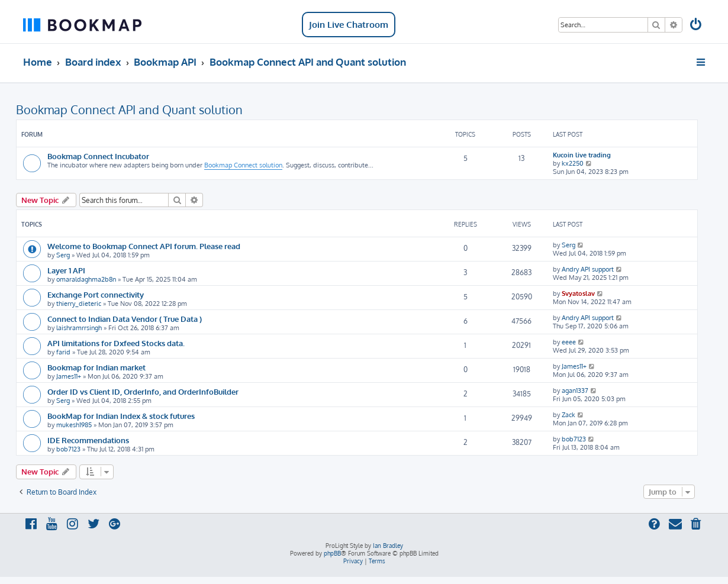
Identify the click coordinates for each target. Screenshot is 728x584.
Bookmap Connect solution (243, 165)
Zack (568, 415)
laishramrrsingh (79, 328)
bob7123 (68, 449)
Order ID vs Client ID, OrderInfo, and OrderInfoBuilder (143, 391)
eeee (569, 342)
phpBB (332, 553)
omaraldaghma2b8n (86, 279)
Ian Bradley (388, 546)
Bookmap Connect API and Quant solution (129, 109)
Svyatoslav (578, 293)
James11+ (69, 376)
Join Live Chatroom (349, 25)
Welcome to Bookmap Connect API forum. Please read (144, 246)
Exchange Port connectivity (96, 294)
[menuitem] (697, 26)
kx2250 (573, 163)
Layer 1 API (66, 270)
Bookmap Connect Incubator (98, 156)
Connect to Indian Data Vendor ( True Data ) (125, 319)
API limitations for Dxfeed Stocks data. (116, 343)
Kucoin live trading (582, 155)
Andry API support (588, 269)
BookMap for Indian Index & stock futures (121, 416)
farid (63, 352)
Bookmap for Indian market (96, 367)
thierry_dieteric (79, 304)
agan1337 (575, 391)
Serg (63, 255)
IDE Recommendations (88, 440)
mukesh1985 (74, 425)
